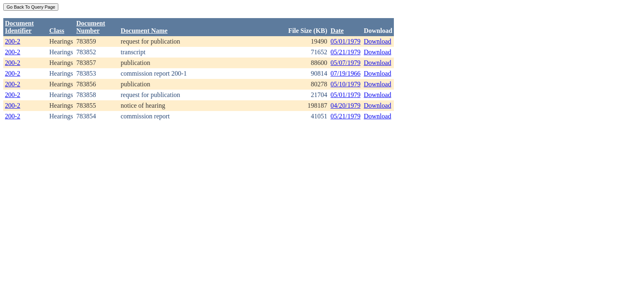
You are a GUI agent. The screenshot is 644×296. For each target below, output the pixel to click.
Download (378, 41)
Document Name (144, 31)
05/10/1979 (346, 84)
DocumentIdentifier (19, 27)
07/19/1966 (346, 73)
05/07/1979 (346, 63)
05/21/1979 (346, 52)
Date (337, 31)
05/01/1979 (346, 41)
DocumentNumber (91, 27)
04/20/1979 (346, 105)
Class (57, 31)
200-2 (13, 41)
